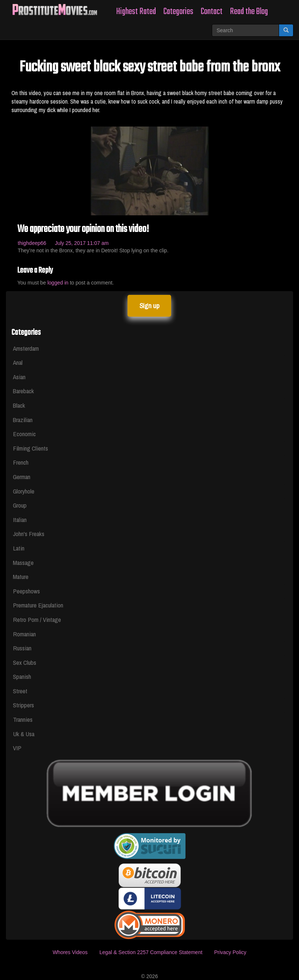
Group (20, 505)
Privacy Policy (230, 952)
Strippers (23, 705)
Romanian (24, 634)
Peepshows (26, 591)
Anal (18, 362)
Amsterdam (26, 348)
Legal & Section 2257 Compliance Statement (151, 952)
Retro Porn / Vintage (37, 619)
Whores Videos (70, 952)
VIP (17, 748)
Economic (24, 434)
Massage (23, 563)
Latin (19, 548)
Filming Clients (30, 448)
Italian (20, 520)
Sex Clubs (25, 662)
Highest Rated (136, 12)
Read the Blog (249, 12)
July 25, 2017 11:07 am (82, 243)
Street (20, 691)
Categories (178, 12)
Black (19, 405)
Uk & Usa (24, 734)
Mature (21, 577)
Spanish (22, 676)
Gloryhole (24, 491)
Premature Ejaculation (38, 605)
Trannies (23, 719)
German (22, 477)
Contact (212, 12)
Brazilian (23, 420)
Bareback (23, 391)
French (21, 462)
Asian (19, 377)
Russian (22, 648)
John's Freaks (29, 534)
